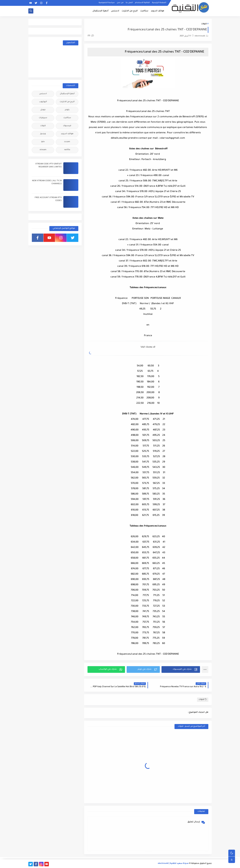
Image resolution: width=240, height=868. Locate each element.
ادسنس (115, 11)
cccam (67, 142)
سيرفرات (43, 118)
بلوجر (67, 110)
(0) (91, 36)
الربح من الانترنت (130, 11)
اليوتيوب (43, 102)
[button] (181, 669)
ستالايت (144, 11)
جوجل (43, 110)
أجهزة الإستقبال (100, 11)
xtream (43, 150)
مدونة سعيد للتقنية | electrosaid (173, 864)
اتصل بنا (129, 3)
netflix (67, 150)
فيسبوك (67, 126)
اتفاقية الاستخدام (142, 3)
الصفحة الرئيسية (159, 3)
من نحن (120, 3)
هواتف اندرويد (157, 11)
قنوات (204, 24)
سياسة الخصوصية (107, 3)
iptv (43, 142)
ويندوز (43, 134)
